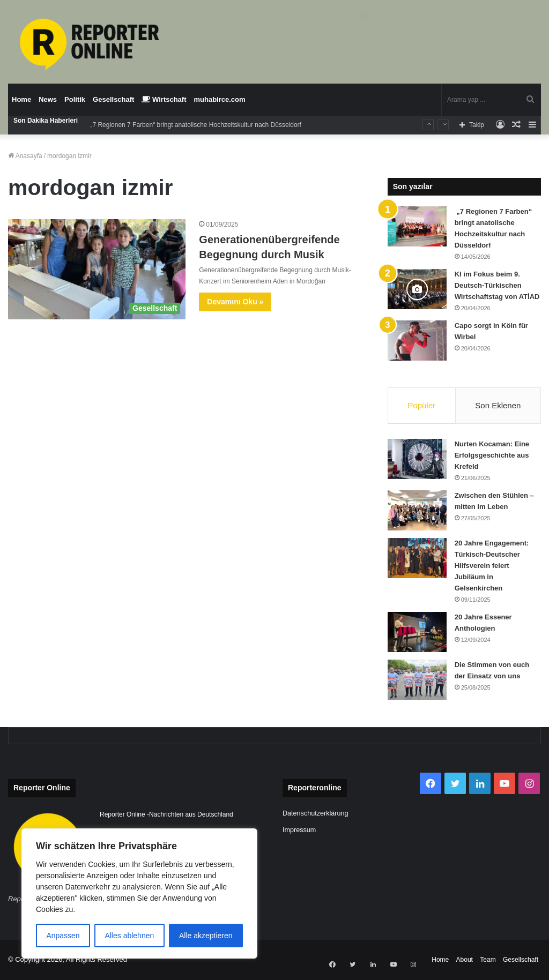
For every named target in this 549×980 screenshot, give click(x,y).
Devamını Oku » (235, 302)
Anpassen (63, 936)
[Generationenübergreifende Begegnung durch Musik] (97, 269)
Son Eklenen (498, 405)
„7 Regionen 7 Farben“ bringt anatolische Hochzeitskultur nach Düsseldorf (195, 125)
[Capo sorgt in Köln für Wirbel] (417, 341)
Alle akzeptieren (206, 936)
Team (488, 961)
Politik (75, 99)
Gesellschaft (113, 99)
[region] (139, 893)
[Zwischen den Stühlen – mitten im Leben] (417, 511)
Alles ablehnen (129, 936)
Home (21, 99)
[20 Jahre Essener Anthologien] (417, 633)
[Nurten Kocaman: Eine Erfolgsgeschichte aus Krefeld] (417, 460)
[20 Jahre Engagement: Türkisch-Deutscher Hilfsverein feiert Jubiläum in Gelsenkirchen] (417, 559)
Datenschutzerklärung (316, 814)
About (465, 961)
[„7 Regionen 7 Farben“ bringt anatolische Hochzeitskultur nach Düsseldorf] (417, 226)
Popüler (421, 405)
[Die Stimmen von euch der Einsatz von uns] (417, 681)
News (48, 99)
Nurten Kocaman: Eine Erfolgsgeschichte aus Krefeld (492, 456)
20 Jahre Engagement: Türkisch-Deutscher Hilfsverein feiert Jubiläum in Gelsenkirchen (492, 567)
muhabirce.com (220, 99)
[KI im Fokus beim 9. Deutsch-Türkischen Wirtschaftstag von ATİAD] (417, 289)
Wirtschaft (164, 99)
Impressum (299, 831)
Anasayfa (25, 156)
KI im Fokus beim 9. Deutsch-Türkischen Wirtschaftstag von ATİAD (497, 285)
